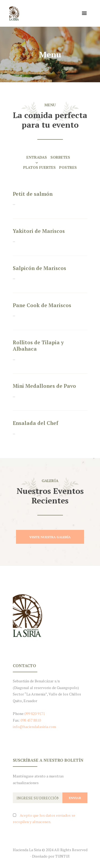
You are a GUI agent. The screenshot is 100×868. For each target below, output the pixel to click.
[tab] (39, 159)
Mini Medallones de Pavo (44, 386)
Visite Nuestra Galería (50, 537)
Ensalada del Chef (35, 423)
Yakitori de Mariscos (39, 231)
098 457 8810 (31, 720)
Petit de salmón (33, 194)
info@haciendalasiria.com (34, 727)
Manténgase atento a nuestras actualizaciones (38, 779)
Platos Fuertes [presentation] (39, 167)
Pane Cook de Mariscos (42, 305)
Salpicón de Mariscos (39, 268)
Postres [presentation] (68, 167)
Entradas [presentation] (37, 157)
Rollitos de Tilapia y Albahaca (38, 346)
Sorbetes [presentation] (60, 157)
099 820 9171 (35, 713)
